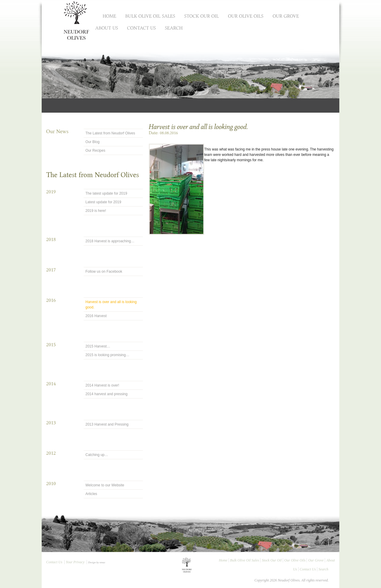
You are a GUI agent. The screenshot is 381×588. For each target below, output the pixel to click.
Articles (91, 494)
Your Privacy (75, 562)
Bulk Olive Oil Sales (245, 560)
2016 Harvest (96, 316)
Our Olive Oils (295, 560)
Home (223, 560)
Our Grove (316, 560)
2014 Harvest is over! (102, 385)
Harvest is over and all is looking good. (111, 305)
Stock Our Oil (272, 560)
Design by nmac (97, 562)
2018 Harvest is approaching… (110, 241)
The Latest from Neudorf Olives (110, 133)
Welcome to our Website (105, 485)
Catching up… (97, 455)
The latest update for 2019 (106, 193)
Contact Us (54, 562)
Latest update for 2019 (103, 202)
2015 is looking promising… (107, 355)
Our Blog (92, 142)
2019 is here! (96, 211)
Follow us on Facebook (104, 271)
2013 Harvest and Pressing (107, 424)
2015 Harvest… (98, 346)
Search (323, 569)
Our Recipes (95, 151)
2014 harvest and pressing (106, 394)
